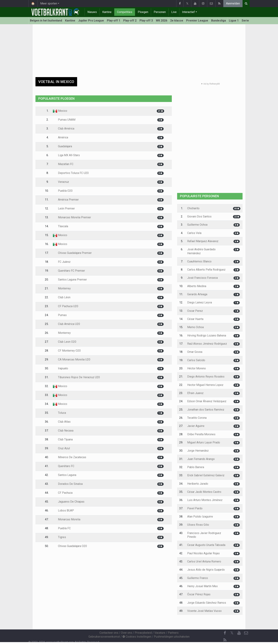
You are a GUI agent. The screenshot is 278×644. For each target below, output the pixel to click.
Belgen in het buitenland (46, 21)
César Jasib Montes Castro (204, 492)
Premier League (197, 21)
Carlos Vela (194, 233)
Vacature (160, 633)
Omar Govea (195, 352)
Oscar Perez (195, 311)
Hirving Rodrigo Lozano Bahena (207, 336)
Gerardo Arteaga (197, 294)
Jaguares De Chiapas (69, 502)
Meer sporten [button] (49, 3)
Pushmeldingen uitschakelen (172, 637)
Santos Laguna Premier (70, 280)
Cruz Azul (61, 448)
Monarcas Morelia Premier (72, 217)
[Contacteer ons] (246, 633)
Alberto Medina (197, 286)
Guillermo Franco (198, 578)
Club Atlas (62, 422)
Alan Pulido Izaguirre (200, 517)
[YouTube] (239, 633)
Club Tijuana (63, 439)
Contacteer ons (109, 633)
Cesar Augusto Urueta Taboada (206, 545)
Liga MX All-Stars (66, 155)
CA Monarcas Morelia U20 (72, 359)
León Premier (64, 208)
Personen (160, 12)
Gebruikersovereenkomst (104, 637)
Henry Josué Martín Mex (202, 586)
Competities (125, 12)
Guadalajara (62, 146)
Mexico (60, 111)
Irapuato (60, 368)
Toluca (59, 413)
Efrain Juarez (195, 393)
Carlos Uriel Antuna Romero (204, 561)
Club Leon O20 (65, 342)
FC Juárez (62, 262)
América (60, 137)
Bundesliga (219, 21)
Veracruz (61, 182)
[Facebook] (225, 633)
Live (174, 12)
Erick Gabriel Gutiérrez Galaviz (206, 475)
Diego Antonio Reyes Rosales (206, 377)
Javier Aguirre (196, 426)
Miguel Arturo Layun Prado (204, 442)
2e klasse (177, 21)
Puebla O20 (63, 191)
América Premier (66, 200)
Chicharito (193, 208)
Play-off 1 (114, 21)
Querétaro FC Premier (69, 271)
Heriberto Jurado (198, 484)
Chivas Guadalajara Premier (72, 253)
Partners (173, 633)
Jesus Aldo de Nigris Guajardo (206, 570)
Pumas (60, 315)
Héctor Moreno (197, 368)
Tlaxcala (60, 226)
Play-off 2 (130, 21)
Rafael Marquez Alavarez (203, 241)
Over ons (127, 633)
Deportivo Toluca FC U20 (71, 173)
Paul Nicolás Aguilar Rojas (203, 553)
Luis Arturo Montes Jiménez (205, 500)
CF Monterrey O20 (67, 351)
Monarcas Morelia (67, 519)
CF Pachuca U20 (66, 306)
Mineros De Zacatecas (69, 457)
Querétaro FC (64, 466)
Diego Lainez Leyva (200, 302)
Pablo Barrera (196, 467)
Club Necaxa (63, 431)
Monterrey (62, 288)
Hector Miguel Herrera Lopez (205, 385)
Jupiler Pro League (91, 21)
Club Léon (62, 297)
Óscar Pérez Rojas (199, 594)
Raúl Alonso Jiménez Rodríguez (207, 344)
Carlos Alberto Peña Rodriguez (206, 270)
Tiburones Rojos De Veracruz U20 (76, 377)
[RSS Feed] (225, 640)
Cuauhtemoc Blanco (199, 261)
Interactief (188, 12)
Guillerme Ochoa (197, 225)
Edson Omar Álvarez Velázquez (207, 401)
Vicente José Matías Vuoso (204, 611)
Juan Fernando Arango (201, 459)
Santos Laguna (65, 475)
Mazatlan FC (63, 164)
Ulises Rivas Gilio (198, 525)
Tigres (59, 537)
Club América (64, 129)
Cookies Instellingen (137, 637)
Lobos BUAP (63, 510)
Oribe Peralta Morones (201, 434)
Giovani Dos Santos (199, 216)
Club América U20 (66, 324)
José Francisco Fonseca (202, 278)
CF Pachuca (63, 493)
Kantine (107, 12)
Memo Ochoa (195, 327)
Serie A (247, 21)
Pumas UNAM (64, 120)
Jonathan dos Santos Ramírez (206, 410)
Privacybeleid (143, 633)
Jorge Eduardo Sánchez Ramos (207, 603)
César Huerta (195, 319)
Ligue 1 (234, 21)
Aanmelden (233, 3)
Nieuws (92, 12)
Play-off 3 (146, 21)
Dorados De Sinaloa (68, 484)
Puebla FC (62, 528)
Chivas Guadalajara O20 (70, 546)
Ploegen (143, 12)
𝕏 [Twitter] (232, 633)
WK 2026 (162, 21)
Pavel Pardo (195, 508)
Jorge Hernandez (198, 451)
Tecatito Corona (197, 418)
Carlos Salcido (196, 360)
